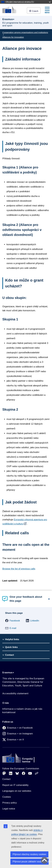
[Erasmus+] (9, 10)
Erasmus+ (8, 672)
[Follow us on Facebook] (24, 773)
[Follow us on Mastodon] (4, 773)
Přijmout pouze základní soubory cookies (31, 862)
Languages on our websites (17, 791)
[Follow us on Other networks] (37, 773)
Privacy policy (10, 803)
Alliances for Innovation (13, 37)
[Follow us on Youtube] (30, 773)
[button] (13, 621)
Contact (6, 779)
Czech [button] (34, 11)
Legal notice (9, 809)
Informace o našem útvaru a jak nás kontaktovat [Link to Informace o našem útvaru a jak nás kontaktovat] (22, 711)
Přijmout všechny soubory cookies (29, 854)
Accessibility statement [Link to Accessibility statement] (15, 693)
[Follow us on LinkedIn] (11, 773)
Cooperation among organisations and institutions (25, 32)
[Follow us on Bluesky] (17, 773)
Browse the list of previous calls (19, 569)
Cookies (7, 797)
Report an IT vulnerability (15, 785)
